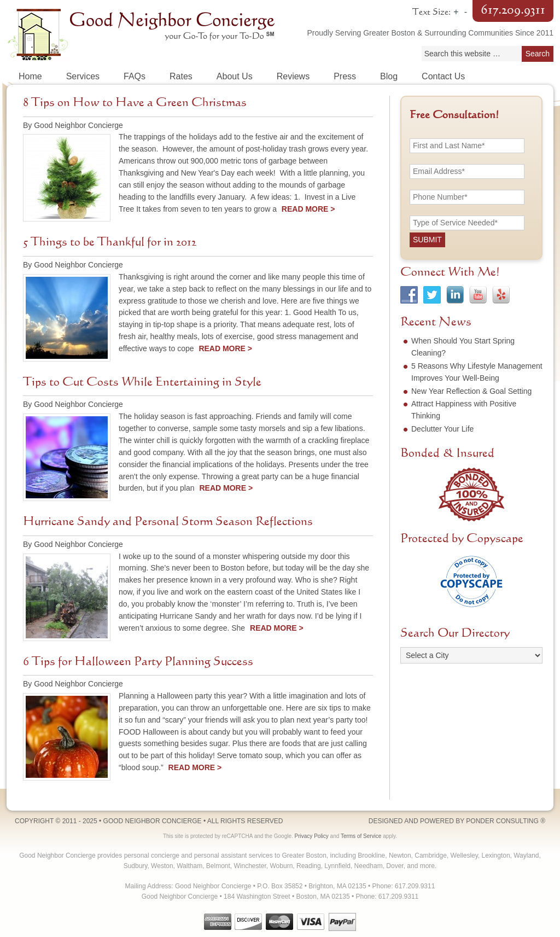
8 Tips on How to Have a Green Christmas (135, 103)
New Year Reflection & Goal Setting (471, 391)
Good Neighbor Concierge (143, 33)
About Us (235, 76)
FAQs (135, 76)
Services (83, 76)
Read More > (308, 209)
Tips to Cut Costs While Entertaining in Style (142, 382)
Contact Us (443, 76)
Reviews (293, 76)
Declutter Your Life (442, 429)
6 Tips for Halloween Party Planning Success (138, 662)
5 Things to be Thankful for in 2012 (110, 242)
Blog (389, 76)
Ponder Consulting (502, 821)
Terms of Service (361, 836)
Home (30, 76)
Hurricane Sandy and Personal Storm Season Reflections (168, 522)
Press (345, 76)
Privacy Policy (312, 836)
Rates (181, 76)
